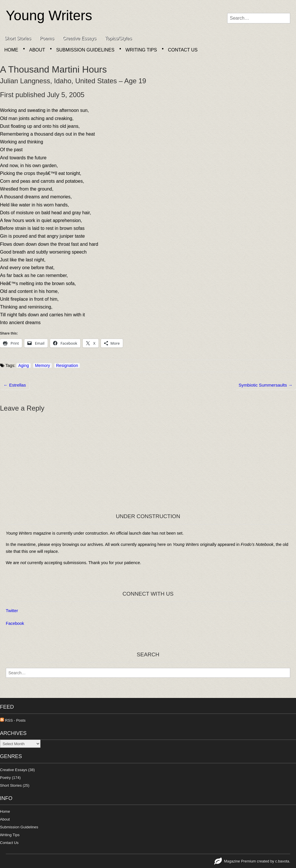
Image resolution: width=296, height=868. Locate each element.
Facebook (15, 623)
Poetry (5, 778)
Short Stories (18, 38)
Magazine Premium (240, 861)
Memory (42, 365)
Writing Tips (141, 50)
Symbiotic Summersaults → (266, 385)
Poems (47, 38)
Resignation (67, 365)
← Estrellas (15, 385)
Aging (24, 365)
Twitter (12, 611)
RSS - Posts (13, 720)
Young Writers (49, 15)
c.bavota (282, 861)
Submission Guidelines (85, 50)
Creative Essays (79, 38)
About (37, 50)
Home (11, 50)
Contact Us (183, 50)
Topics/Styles (118, 38)
